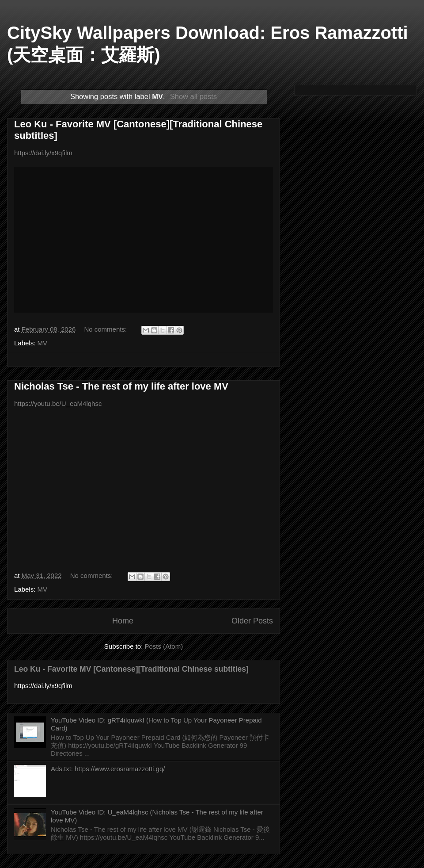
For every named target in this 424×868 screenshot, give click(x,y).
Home (123, 621)
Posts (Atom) (164, 646)
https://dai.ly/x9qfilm (43, 153)
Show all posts (193, 96)
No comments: (106, 329)
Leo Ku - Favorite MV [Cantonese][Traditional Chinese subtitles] (131, 669)
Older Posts (252, 621)
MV (43, 343)
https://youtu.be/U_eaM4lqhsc (58, 403)
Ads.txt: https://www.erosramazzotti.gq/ (108, 769)
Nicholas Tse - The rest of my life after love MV (121, 386)
